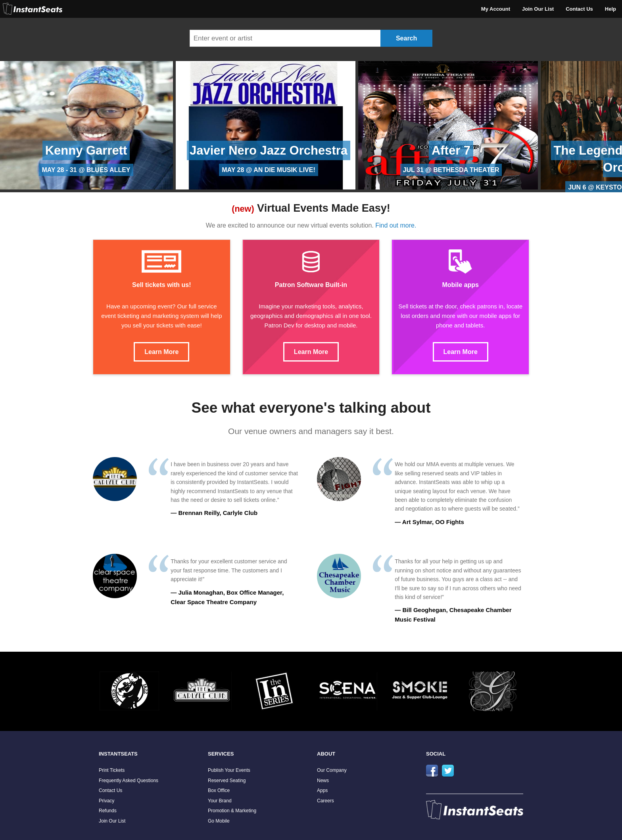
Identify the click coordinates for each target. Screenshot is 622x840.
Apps (322, 790)
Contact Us (579, 9)
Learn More (161, 352)
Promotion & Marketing (232, 811)
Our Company (332, 770)
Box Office (219, 790)
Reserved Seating (227, 781)
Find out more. (396, 225)
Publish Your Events (229, 770)
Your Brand (220, 801)
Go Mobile (219, 821)
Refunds (108, 811)
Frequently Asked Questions (129, 781)
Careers (325, 801)
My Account (496, 9)
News (323, 781)
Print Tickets (112, 770)
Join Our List (538, 9)
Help (610, 9)
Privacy (107, 801)
